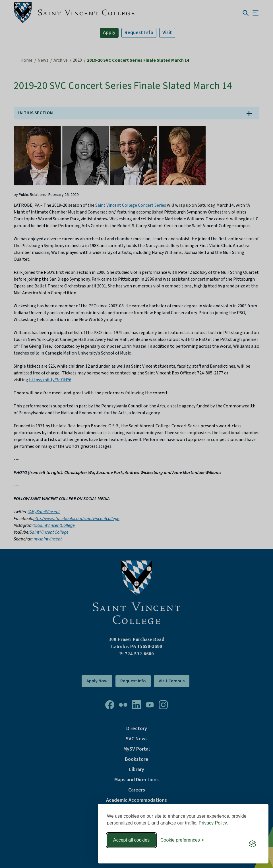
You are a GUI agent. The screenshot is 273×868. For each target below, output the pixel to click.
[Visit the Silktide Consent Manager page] (253, 844)
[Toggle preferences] (182, 840)
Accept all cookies (131, 840)
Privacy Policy (213, 823)
